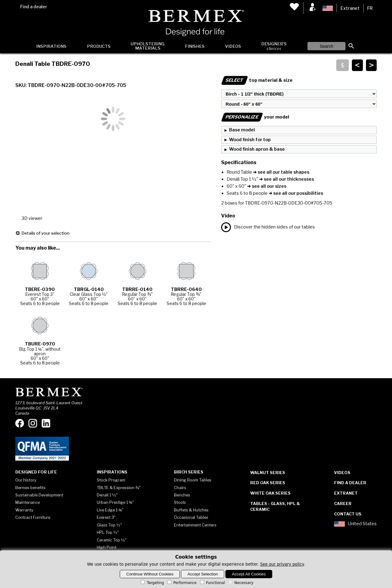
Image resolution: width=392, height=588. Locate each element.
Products (99, 46)
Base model (242, 130)
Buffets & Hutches (191, 510)
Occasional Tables (191, 517)
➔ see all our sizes (266, 186)
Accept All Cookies (249, 574)
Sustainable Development (39, 495)
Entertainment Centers (195, 525)
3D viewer (32, 218)
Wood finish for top (250, 140)
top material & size (257, 80)
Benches (182, 495)
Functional (212, 583)
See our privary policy (282, 564)
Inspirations (51, 46)
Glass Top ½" (109, 525)
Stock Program (111, 480)
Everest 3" (106, 517)
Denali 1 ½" (107, 495)
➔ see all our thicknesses (286, 179)
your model (255, 117)
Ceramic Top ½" (112, 540)
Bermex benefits (30, 488)
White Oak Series (270, 493)
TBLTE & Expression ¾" (119, 488)
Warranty (24, 510)
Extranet (350, 8)
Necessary (240, 583)
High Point (107, 547)
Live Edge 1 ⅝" (110, 510)
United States (355, 524)
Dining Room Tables (193, 480)
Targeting (152, 583)
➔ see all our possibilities (295, 193)
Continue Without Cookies (150, 574)
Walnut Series (268, 473)
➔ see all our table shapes (281, 172)
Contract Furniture (33, 517)
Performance (181, 583)
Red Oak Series (268, 483)
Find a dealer (34, 7)
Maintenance (28, 502)
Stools (180, 502)
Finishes (195, 46)
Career (343, 503)
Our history (26, 480)
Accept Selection (203, 574)
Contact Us (348, 514)
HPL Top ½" (108, 532)
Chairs (180, 488)
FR (370, 8)
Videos (233, 46)
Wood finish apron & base (257, 149)
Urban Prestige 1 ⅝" (115, 502)
